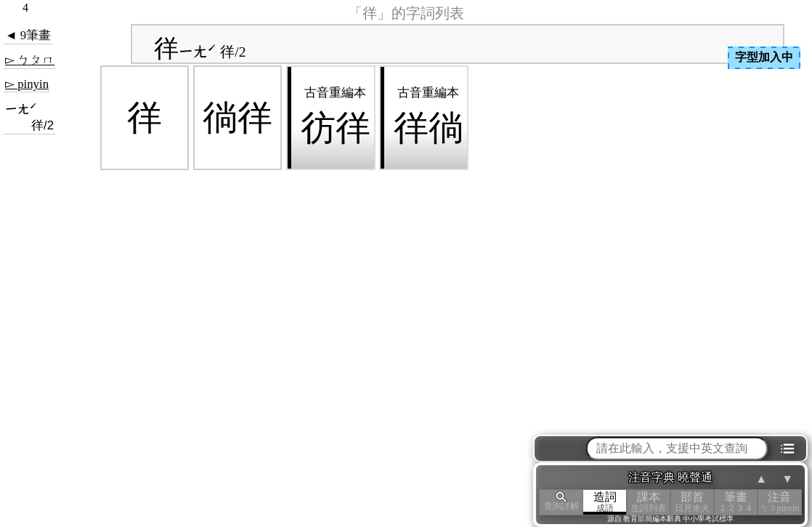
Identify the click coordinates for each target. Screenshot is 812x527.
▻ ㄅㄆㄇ (30, 60)
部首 (692, 502)
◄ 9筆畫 (28, 35)
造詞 (605, 502)
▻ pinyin (27, 84)
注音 (779, 502)
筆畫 (736, 502)
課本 (649, 502)
